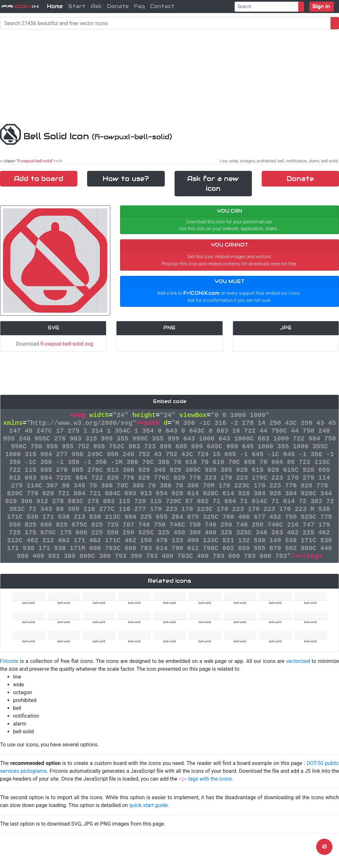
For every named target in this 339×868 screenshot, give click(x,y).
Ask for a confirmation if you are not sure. (230, 300)
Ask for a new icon (213, 184)
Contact (162, 6)
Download (53, 344)
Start (77, 6)
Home (55, 6)
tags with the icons (210, 779)
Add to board (39, 179)
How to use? (126, 179)
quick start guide (149, 805)
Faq (139, 6)
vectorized (298, 661)
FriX (20, 6)
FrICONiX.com (201, 293)
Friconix (9, 661)
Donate (118, 6)
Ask (96, 6)
